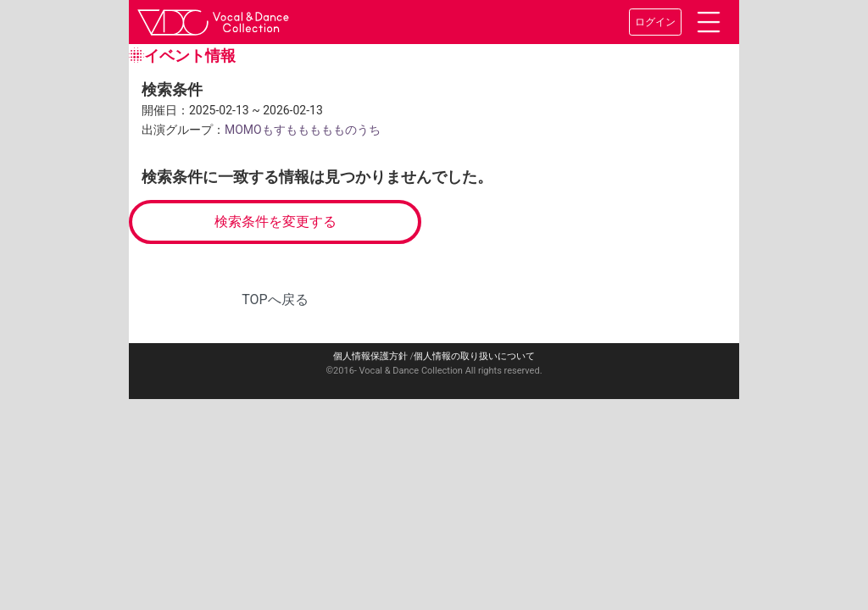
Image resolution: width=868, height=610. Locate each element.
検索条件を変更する (275, 222)
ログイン (655, 22)
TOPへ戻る (275, 299)
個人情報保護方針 (370, 356)
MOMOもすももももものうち (303, 130)
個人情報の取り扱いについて (474, 356)
